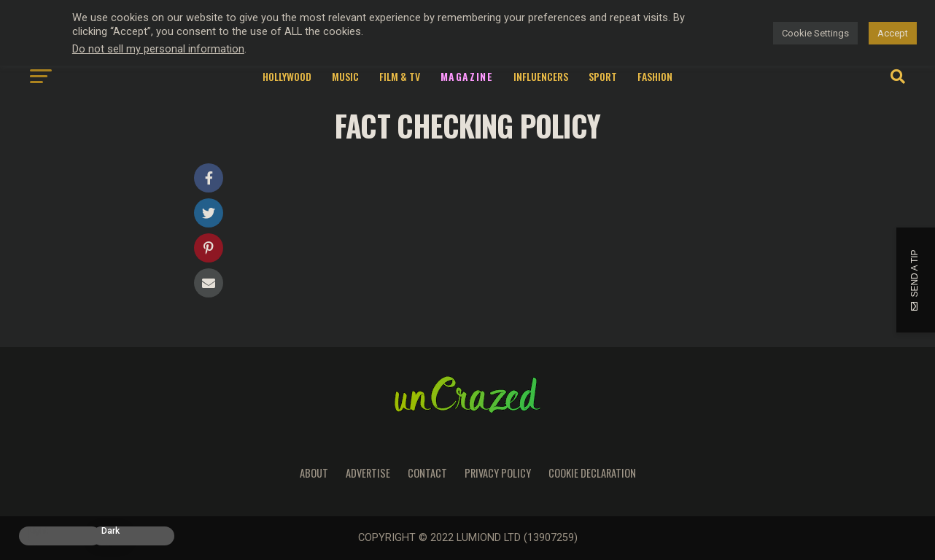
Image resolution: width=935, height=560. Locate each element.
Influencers (541, 76)
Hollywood (287, 76)
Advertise (368, 473)
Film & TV (400, 76)
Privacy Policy (498, 473)
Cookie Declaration (592, 473)
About (314, 473)
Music (345, 76)
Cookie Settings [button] (815, 33)
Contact (427, 473)
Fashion (655, 76)
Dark (110, 531)
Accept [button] (893, 33)
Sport (603, 76)
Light (38, 531)
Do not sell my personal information (158, 49)
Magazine (467, 76)
